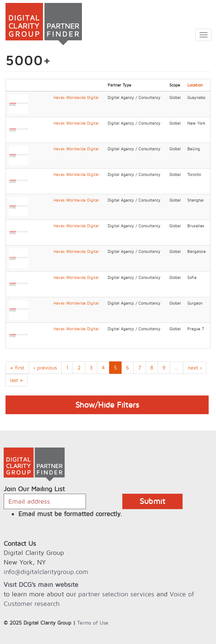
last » (16, 380)
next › (195, 367)
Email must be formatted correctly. (70, 514)
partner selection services (116, 594)
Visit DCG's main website (41, 584)
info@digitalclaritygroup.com (46, 572)
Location (195, 85)
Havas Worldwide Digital (76, 97)
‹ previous (45, 367)
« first (17, 367)
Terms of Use (93, 623)
